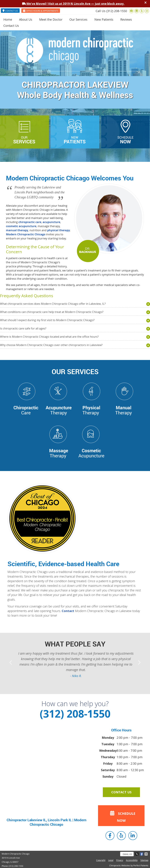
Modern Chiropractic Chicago (26, 234)
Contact (68, 611)
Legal (111, 860)
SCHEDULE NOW (122, 816)
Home (8, 19)
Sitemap (144, 860)
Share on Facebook (142, 854)
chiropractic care (30, 222)
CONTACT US (10, 11)
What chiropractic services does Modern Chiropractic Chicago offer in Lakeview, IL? (53, 304)
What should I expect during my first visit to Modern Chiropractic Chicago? (47, 320)
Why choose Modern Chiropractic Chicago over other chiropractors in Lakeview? (51, 345)
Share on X (137, 854)
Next (139, 663)
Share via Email (146, 854)
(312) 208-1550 (117, 11)
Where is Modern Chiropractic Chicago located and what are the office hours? (49, 337)
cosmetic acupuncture (21, 226)
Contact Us (11, 26)
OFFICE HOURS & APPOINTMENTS (41, 11)
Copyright (101, 860)
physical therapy (59, 230)
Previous (11, 663)
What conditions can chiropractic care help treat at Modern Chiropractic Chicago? (52, 312)
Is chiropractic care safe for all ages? (23, 328)
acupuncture (51, 222)
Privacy (120, 860)
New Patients (104, 19)
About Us (26, 19)
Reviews (126, 19)
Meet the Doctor (51, 19)
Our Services (78, 19)
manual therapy (17, 230)
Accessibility (132, 860)
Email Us (127, 854)
